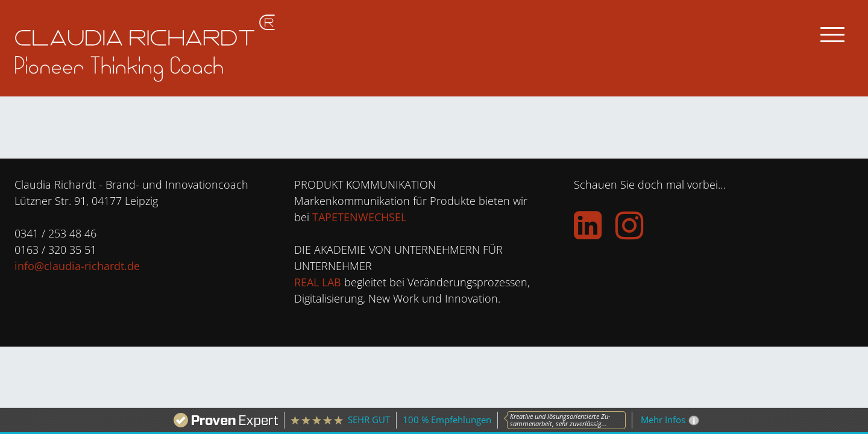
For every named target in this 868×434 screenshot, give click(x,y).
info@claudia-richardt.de (77, 266)
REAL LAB (318, 282)
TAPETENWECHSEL (359, 217)
